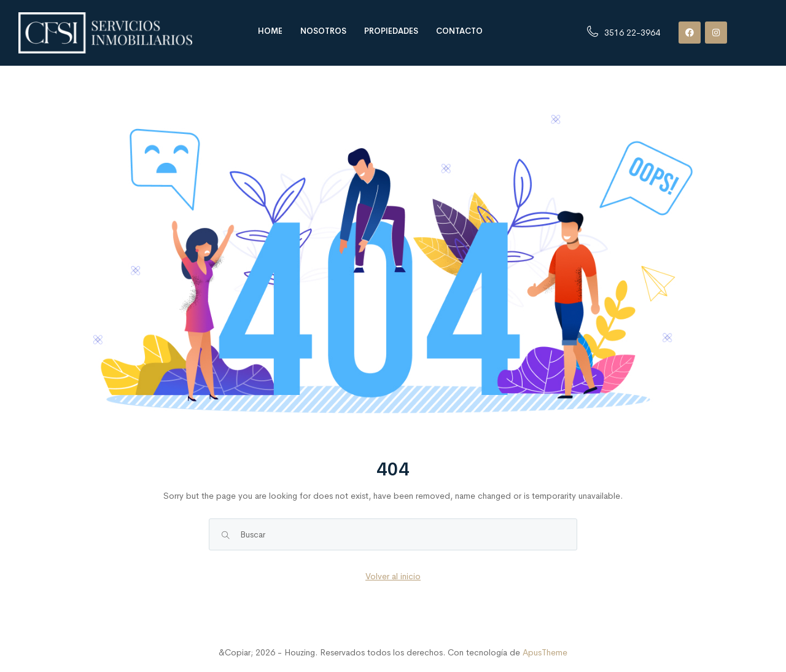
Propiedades (391, 31)
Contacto (459, 31)
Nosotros (323, 31)
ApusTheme (545, 652)
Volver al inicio (393, 576)
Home (270, 31)
